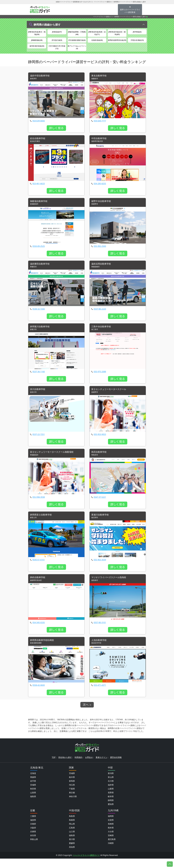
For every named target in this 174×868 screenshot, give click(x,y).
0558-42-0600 (39, 695)
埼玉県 (72, 794)
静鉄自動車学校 (38, 586)
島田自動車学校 (100, 460)
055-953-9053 (100, 443)
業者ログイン (101, 767)
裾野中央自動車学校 (102, 208)
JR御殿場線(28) (37, 42)
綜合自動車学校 (38, 145)
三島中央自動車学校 (102, 334)
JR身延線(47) (57, 32)
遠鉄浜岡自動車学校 (102, 271)
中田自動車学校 (100, 145)
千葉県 (72, 798)
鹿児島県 (112, 849)
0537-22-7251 (39, 443)
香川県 (72, 849)
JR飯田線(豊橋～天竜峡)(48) (77, 33)
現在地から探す (65, 767)
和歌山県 (34, 849)
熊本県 (111, 837)
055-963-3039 (100, 569)
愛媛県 (72, 853)
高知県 (72, 856)
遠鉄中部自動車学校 (41, 82)
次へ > (87, 714)
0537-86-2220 (100, 317)
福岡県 (111, 826)
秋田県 (33, 798)
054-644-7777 (100, 128)
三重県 (33, 826)
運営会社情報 (116, 767)
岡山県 (72, 833)
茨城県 (72, 783)
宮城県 (33, 794)
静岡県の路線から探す (47, 24)
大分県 (111, 841)
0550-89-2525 (39, 254)
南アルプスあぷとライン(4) (77, 53)
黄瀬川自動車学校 (101, 523)
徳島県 (72, 845)
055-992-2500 (100, 254)
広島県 (72, 837)
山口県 (72, 841)
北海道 (33, 783)
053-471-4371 (100, 695)
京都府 (33, 833)
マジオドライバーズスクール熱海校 (111, 586)
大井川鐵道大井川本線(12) (57, 53)
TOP (54, 767)
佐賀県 (111, 829)
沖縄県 (111, 853)
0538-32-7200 (39, 317)
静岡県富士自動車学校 (42, 523)
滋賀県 (33, 829)
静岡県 (117, 17)
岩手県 (33, 790)
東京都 (72, 802)
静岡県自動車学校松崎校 (43, 649)
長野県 (111, 802)
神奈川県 (73, 806)
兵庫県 (33, 841)
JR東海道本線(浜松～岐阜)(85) (117, 33)
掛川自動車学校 (38, 397)
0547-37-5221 (100, 506)
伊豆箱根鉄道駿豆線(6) (77, 43)
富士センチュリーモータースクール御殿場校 (54, 460)
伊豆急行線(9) (57, 42)
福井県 (111, 794)
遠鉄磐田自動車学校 (41, 271)
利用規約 (78, 767)
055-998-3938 (39, 506)
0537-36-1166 (39, 380)
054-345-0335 (39, 632)
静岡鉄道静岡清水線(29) (117, 43)
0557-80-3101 (100, 632)
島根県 (72, 829)
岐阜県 (111, 806)
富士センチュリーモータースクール (111, 397)
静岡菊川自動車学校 (41, 334)
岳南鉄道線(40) (97, 42)
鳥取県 (72, 826)
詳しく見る (56, 135)
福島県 (33, 806)
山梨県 (111, 798)
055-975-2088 (100, 380)
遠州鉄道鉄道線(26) (37, 51)
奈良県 (33, 845)
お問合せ (89, 767)
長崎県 (111, 833)
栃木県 (72, 787)
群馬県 (72, 790)
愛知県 (111, 814)
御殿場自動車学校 (40, 208)
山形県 (33, 802)
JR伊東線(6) (137, 32)
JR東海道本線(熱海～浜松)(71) (97, 33)
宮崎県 (111, 845)
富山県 (111, 787)
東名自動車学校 (100, 82)
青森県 (33, 787)
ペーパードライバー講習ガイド (103, 17)
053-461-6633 (39, 191)
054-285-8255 (100, 191)
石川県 (111, 790)
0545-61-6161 (39, 569)
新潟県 (111, 783)
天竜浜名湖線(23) (137, 42)
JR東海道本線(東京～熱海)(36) (37, 33)
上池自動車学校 (100, 649)
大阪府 (33, 837)
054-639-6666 (39, 128)
